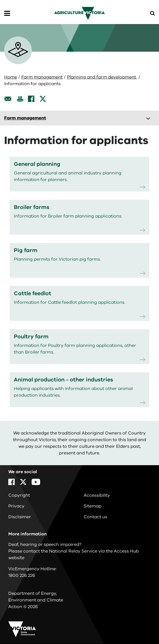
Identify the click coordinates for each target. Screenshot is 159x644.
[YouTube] (36, 482)
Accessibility (97, 495)
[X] (43, 99)
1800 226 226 (22, 575)
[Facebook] (31, 99)
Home (11, 77)
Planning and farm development (102, 77)
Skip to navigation (0, 0)
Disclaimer (20, 517)
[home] (79, 13)
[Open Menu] (7, 14)
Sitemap (93, 506)
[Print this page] (20, 99)
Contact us (95, 517)
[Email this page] (8, 99)
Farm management (42, 77)
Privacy (16, 506)
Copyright (19, 495)
